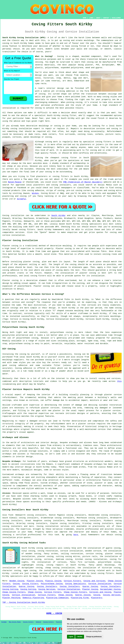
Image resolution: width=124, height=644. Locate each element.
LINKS (91, 18)
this (119, 381)
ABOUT (98, 18)
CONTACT (106, 18)
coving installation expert (25, 129)
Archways (26, 480)
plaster (89, 65)
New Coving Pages (15, 622)
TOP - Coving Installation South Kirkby (24, 602)
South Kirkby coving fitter (62, 115)
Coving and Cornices (94, 581)
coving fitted (79, 46)
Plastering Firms (80, 598)
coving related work (99, 571)
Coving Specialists (76, 584)
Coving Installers (47, 586)
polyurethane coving (109, 562)
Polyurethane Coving (52, 584)
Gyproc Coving (26, 586)
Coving (16, 584)
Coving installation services (53, 526)
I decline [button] (80, 637)
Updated (38, 622)
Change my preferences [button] (94, 637)
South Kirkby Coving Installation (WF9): (24, 38)
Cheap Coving (35, 592)
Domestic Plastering (33, 598)
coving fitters (27, 230)
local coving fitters (35, 276)
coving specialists (91, 224)
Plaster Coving (35, 581)
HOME (85, 18)
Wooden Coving (17, 581)
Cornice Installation (100, 584)
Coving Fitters (30, 584)
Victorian (48, 78)
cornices (17, 137)
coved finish (98, 118)
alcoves (26, 499)
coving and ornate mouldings (78, 40)
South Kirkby (58, 216)
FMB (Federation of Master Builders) (83, 182)
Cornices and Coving (100, 592)
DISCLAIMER (116, 18)
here (76, 535)
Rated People (15, 182)
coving (6, 43)
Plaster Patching (11, 598)
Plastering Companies (57, 598)
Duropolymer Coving (110, 589)
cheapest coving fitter (64, 158)
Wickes (35, 193)
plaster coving (31, 262)
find (11, 515)
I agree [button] (71, 637)
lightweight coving (32, 565)
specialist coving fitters (97, 142)
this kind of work (45, 150)
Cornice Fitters (72, 581)
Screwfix (21, 199)
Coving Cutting (10, 589)
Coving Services (47, 589)
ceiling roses (85, 134)
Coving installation (13, 216)
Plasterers (97, 598)
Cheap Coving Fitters (14, 592)
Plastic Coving (53, 581)
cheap (10, 166)
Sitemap (4, 622)
